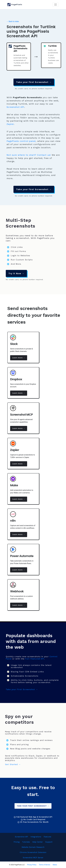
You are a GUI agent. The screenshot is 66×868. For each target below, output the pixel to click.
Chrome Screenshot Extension (33, 852)
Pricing (17, 842)
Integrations (36, 837)
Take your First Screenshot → (22, 689)
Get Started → (13, 764)
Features (47, 837)
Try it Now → (16, 273)
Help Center (38, 842)
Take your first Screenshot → (34, 82)
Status (55, 865)
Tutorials (26, 842)
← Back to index (13, 21)
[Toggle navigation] (56, 5)
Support (49, 842)
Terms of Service (44, 865)
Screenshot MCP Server (33, 858)
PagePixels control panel (21, 141)
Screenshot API (15, 107)
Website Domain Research (33, 847)
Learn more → (19, 358)
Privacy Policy (32, 865)
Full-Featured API (35, 659)
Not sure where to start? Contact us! (29, 155)
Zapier (10, 124)
